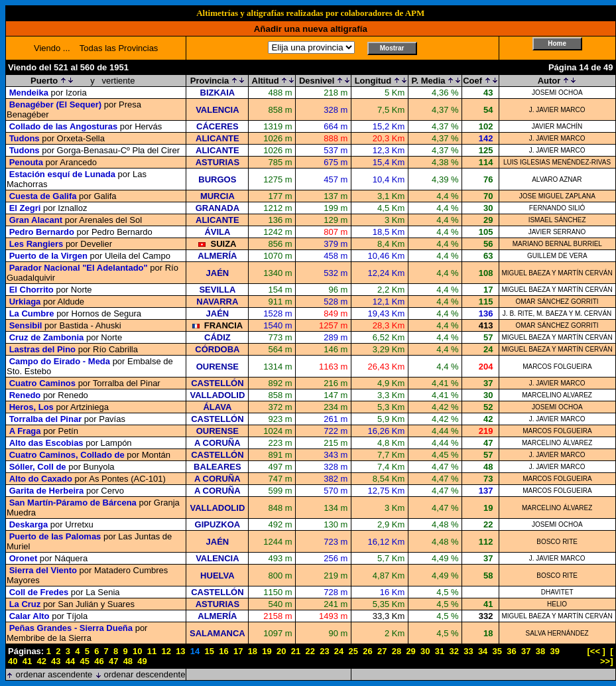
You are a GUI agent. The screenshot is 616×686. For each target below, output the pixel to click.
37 (526, 651)
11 (152, 651)
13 (180, 651)
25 (353, 651)
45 (85, 661)
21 (296, 651)
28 (397, 651)
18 (253, 651)
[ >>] (607, 656)
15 (210, 651)
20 (281, 651)
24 (339, 651)
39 (554, 651)
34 (483, 651)
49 (142, 661)
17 (238, 651)
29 (410, 651)
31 (440, 651)
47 (113, 661)
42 (41, 661)
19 (267, 651)
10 (137, 651)
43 (56, 661)
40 (13, 661)
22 (310, 651)
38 (540, 651)
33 (468, 651)
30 (425, 651)
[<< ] (596, 651)
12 (166, 651)
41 (27, 661)
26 (367, 651)
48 (128, 661)
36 (511, 651)
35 (497, 651)
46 (99, 661)
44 (70, 661)
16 (223, 651)
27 (382, 651)
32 (454, 651)
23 (324, 651)
